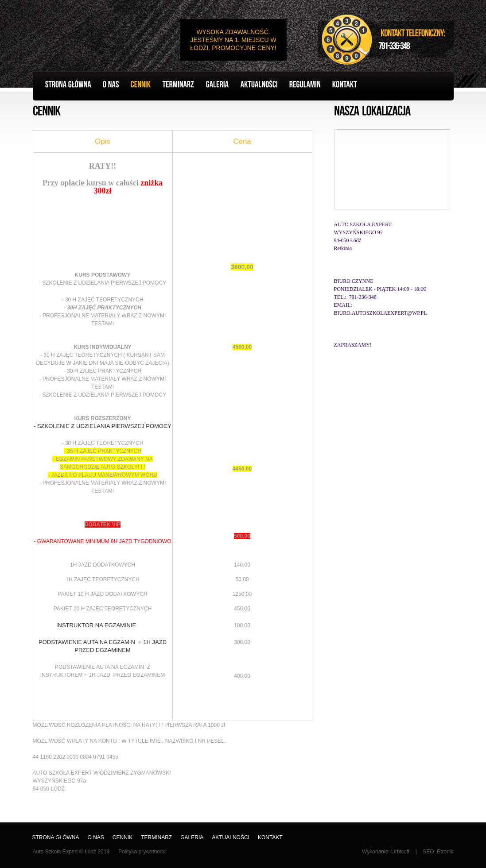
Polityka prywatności (142, 852)
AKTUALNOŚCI (231, 837)
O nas (96, 837)
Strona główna (56, 837)
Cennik (122, 837)
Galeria (192, 837)
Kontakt (270, 837)
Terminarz (156, 837)
